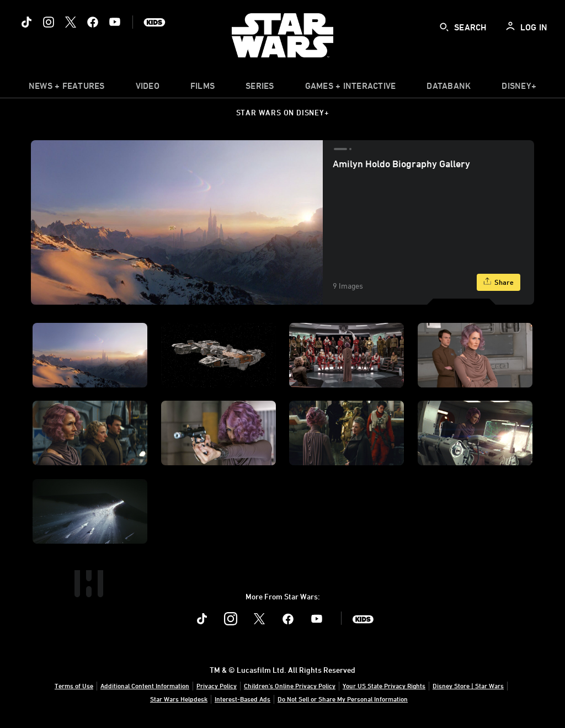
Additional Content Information (145, 686)
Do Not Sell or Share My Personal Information (343, 699)
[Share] (499, 282)
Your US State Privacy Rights (384, 686)
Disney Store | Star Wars (468, 686)
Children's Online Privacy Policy (290, 686)
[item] (67, 88)
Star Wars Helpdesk (179, 699)
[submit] (444, 27)
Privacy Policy (217, 686)
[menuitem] (148, 88)
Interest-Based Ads (242, 699)
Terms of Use (74, 686)
